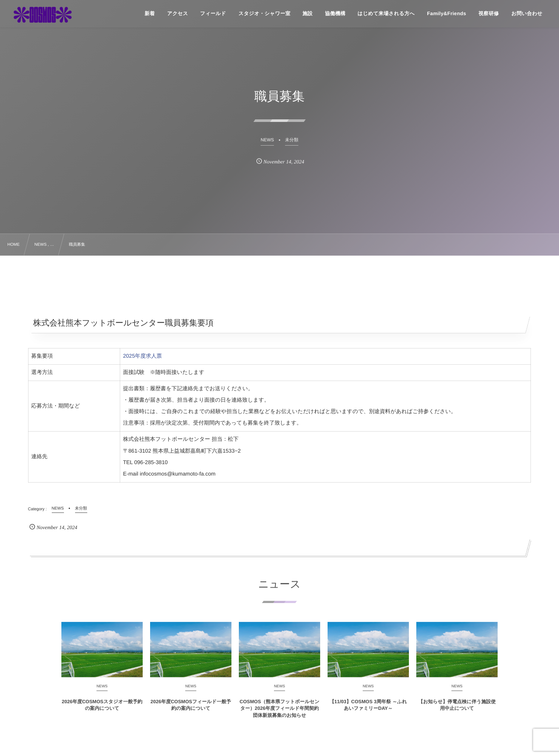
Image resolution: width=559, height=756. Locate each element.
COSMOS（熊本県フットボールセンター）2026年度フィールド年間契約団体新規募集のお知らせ (279, 712)
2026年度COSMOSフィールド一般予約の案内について (191, 709)
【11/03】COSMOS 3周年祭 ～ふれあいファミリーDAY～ (368, 709)
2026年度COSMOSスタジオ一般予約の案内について (102, 709)
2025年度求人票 (143, 356)
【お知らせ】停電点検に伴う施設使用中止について (457, 709)
